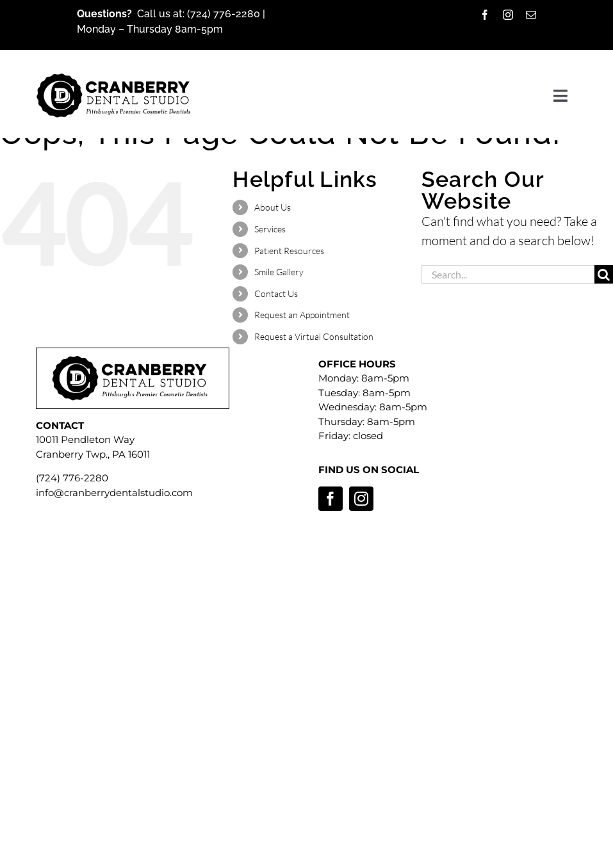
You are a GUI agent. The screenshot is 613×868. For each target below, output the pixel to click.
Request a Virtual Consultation (314, 336)
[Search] (604, 274)
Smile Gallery (279, 272)
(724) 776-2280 (225, 14)
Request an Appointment (302, 315)
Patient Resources (289, 251)
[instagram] (508, 15)
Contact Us (276, 293)
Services (270, 229)
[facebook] (485, 15)
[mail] (531, 15)
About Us (273, 207)
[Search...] (508, 274)
